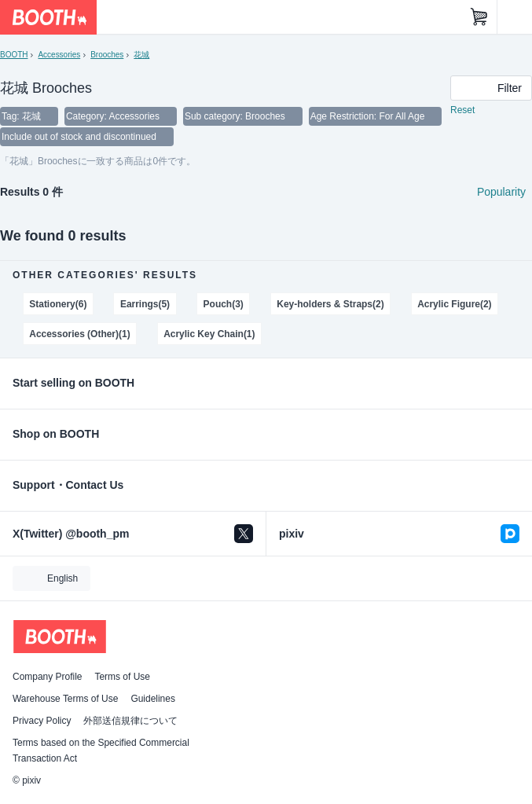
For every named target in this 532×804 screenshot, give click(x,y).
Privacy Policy (42, 721)
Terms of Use (122, 677)
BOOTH (14, 55)
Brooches (107, 55)
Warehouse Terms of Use (65, 699)
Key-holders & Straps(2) (330, 304)
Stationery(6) (58, 304)
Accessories (59, 55)
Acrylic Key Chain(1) (209, 334)
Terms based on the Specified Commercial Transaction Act (101, 751)
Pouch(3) (224, 304)
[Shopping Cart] (479, 17)
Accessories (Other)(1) (79, 334)
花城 (141, 55)
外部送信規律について (130, 721)
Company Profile (47, 677)
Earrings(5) (145, 304)
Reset (462, 110)
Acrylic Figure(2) (454, 304)
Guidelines (153, 699)
